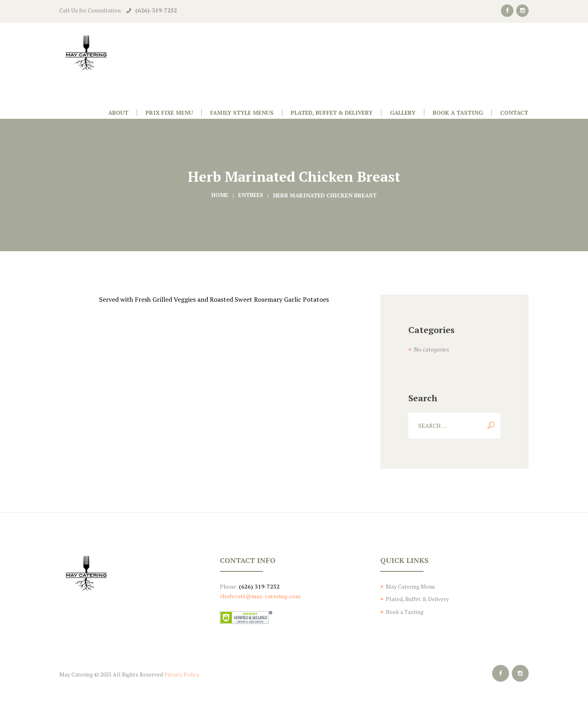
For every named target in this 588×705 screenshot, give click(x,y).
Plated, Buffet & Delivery (417, 599)
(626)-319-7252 (156, 10)
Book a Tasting (405, 612)
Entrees (251, 195)
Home (219, 195)
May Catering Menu (410, 586)
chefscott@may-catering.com (260, 596)
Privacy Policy (182, 674)
